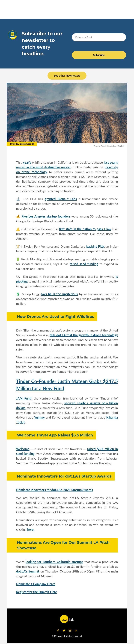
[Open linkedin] (76, 631)
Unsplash (121, 146)
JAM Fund (24, 398)
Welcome (23, 449)
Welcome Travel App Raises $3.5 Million (55, 435)
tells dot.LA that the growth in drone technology (84, 335)
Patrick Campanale (108, 146)
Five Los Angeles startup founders (46, 216)
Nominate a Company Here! (36, 584)
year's (27, 162)
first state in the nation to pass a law (85, 229)
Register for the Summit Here (36, 592)
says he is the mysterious (59, 294)
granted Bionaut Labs (61, 199)
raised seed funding (84, 264)
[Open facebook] (58, 631)
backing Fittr (95, 246)
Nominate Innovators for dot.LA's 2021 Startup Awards (54, 490)
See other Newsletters (67, 76)
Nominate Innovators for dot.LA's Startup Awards (64, 476)
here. (31, 529)
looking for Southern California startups (54, 562)
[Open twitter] (64, 631)
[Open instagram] (70, 631)
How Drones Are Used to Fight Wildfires (55, 317)
